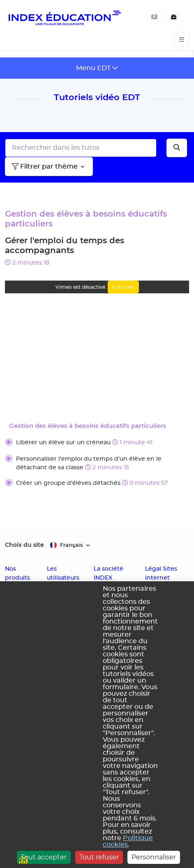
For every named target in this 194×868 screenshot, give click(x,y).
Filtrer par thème (45, 167)
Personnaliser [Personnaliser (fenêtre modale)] (154, 857)
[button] (97, 443)
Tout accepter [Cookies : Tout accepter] (44, 857)
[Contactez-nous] (154, 18)
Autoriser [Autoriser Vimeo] (123, 287)
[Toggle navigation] (182, 40)
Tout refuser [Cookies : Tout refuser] (99, 857)
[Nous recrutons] (174, 18)
